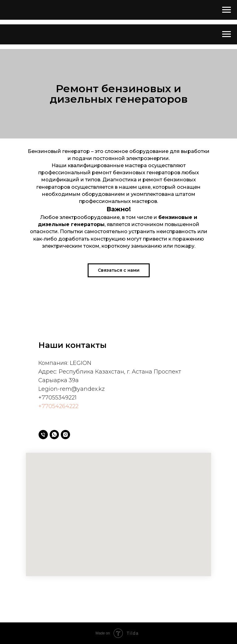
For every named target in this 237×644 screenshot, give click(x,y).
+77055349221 (57, 398)
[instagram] (65, 435)
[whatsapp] (54, 435)
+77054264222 (58, 406)
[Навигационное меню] (227, 10)
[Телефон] (43, 435)
